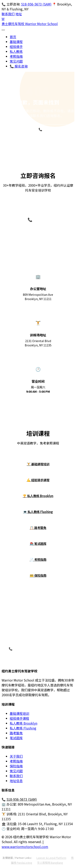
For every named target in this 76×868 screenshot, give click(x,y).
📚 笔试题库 (38, 543)
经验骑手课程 (19, 718)
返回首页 (18, 129)
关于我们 (16, 756)
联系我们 (8, 14)
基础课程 (16, 42)
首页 (13, 37)
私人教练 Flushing (23, 728)
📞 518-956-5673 (51, 129)
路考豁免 (16, 733)
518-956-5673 (38, 229)
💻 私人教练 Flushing (38, 512)
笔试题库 (16, 738)
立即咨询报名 (38, 141)
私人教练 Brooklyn (24, 723)
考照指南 (16, 56)
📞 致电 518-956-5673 (25, 649)
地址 (19, 14)
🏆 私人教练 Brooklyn (38, 496)
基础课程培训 (19, 713)
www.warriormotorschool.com (25, 847)
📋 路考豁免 (38, 528)
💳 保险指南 (38, 575)
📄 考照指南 (38, 559)
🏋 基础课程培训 (38, 464)
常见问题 (16, 61)
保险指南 (16, 766)
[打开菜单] (3, 30)
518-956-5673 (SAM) (36, 4)
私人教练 (16, 51)
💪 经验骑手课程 (38, 480)
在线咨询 (61, 649)
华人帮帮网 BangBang (50, 863)
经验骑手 (16, 47)
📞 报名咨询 (19, 66)
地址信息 (16, 781)
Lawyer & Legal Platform (51, 858)
